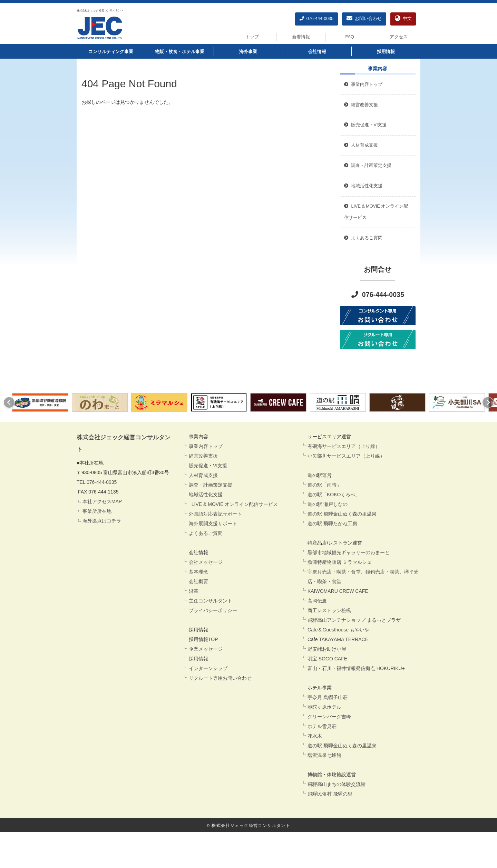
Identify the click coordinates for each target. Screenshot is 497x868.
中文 (403, 19)
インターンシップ (208, 668)
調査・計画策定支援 (211, 485)
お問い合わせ (364, 19)
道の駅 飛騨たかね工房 (332, 523)
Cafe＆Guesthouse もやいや (338, 630)
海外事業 (248, 52)
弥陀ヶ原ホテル (324, 707)
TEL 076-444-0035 (97, 482)
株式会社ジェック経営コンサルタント (100, 10)
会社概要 (198, 581)
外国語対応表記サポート (215, 514)
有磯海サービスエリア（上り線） (344, 446)
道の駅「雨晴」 (324, 485)
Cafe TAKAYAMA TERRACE (338, 639)
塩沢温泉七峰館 (324, 755)
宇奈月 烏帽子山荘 (328, 697)
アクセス (399, 37)
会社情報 (317, 52)
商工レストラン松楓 (329, 610)
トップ (252, 37)
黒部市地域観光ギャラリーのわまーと (349, 552)
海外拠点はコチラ (102, 521)
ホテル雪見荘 (322, 726)
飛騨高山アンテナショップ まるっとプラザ (354, 620)
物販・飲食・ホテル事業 (180, 52)
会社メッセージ (206, 562)
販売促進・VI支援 (208, 466)
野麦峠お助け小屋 (327, 649)
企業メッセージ (206, 649)
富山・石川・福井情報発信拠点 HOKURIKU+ (356, 668)
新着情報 (301, 37)
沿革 (194, 591)
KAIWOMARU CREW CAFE (338, 591)
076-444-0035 (316, 19)
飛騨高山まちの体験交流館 (337, 784)
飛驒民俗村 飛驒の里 (330, 794)
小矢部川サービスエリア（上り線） (346, 456)
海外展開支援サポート (213, 523)
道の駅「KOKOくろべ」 (334, 495)
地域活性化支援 (206, 495)
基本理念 (198, 572)
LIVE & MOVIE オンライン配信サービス (233, 504)
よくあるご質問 (206, 533)
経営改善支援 (361, 105)
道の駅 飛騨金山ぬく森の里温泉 (342, 514)
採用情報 (386, 52)
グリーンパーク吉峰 (329, 717)
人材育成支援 (203, 475)
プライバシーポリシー (213, 610)
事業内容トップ (363, 84)
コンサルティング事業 (111, 52)
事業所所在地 (97, 511)
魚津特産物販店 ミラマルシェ (340, 562)
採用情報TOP (203, 639)
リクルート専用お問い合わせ (220, 678)
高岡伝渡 (317, 601)
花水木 (315, 736)
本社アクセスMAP (102, 501)
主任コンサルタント (211, 601)
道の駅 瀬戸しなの (328, 504)
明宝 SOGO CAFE (327, 659)
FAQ (350, 37)
